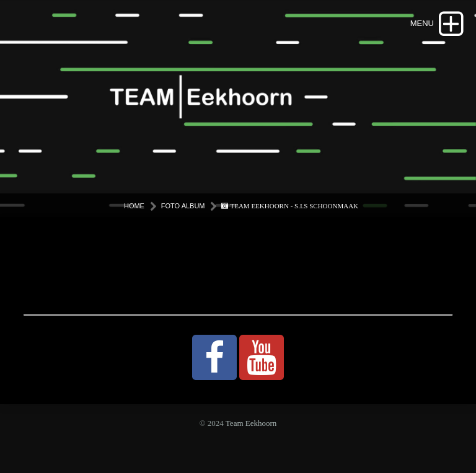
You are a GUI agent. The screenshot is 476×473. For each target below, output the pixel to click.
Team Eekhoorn (251, 423)
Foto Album (183, 206)
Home (134, 206)
